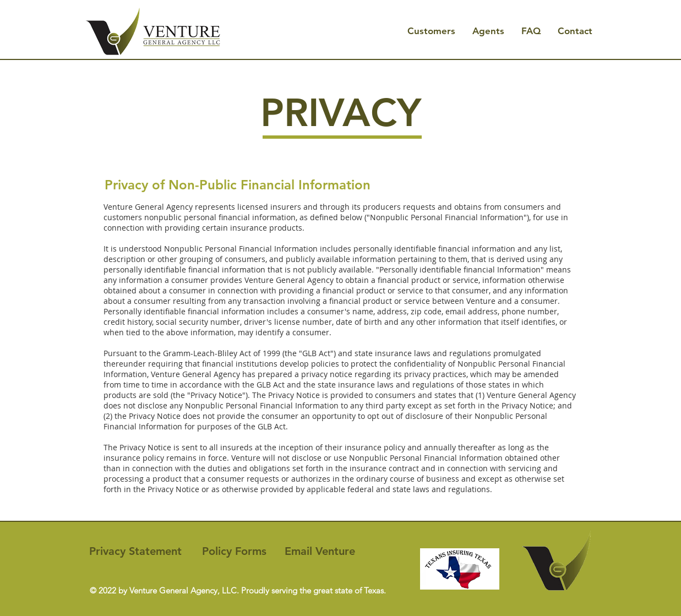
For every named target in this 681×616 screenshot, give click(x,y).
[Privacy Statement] (136, 551)
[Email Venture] (320, 551)
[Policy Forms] (234, 551)
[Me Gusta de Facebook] (159, 576)
